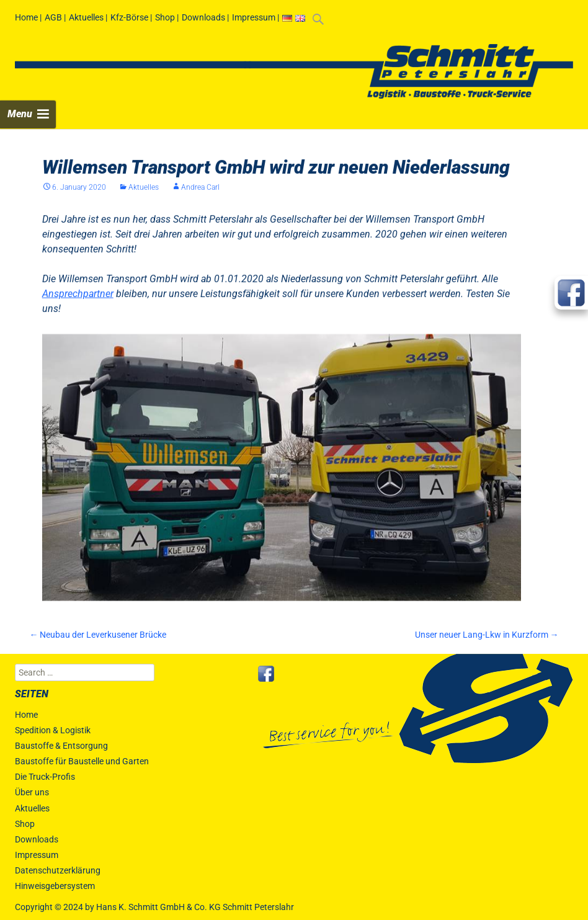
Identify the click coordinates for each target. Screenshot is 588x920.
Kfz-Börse (129, 17)
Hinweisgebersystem (55, 886)
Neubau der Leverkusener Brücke (98, 635)
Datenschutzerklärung (58, 870)
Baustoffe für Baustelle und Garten (82, 761)
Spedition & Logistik (53, 730)
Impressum (254, 17)
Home (26, 17)
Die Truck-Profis (45, 777)
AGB (53, 17)
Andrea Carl (200, 196)
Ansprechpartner (78, 302)
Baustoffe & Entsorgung (61, 746)
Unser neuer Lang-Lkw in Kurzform (487, 635)
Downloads (203, 17)
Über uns (32, 792)
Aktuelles (86, 17)
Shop (165, 17)
